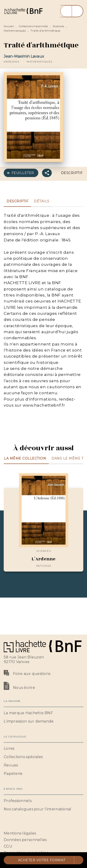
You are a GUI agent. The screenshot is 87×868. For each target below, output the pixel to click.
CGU (8, 846)
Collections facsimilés (33, 26)
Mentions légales (20, 833)
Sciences (58, 26)
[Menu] (72, 11)
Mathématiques (15, 31)
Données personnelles (25, 840)
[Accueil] (23, 11)
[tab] (17, 201)
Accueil (9, 26)
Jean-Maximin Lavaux (24, 56)
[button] (40, 62)
